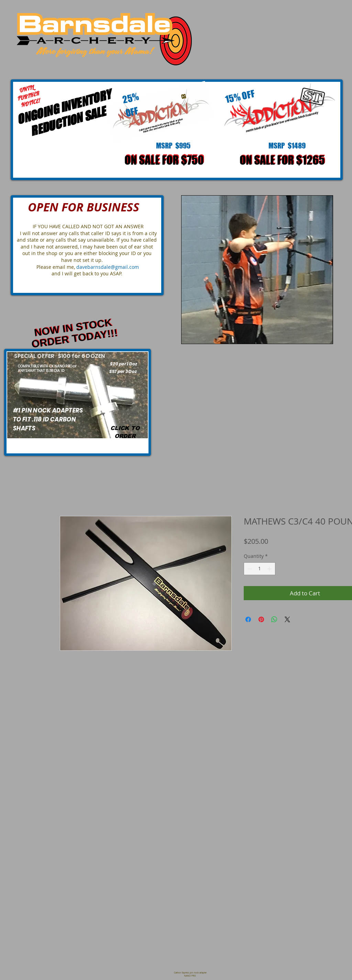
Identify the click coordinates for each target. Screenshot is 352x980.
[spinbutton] (260, 569)
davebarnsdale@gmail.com (108, 267)
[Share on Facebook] (248, 619)
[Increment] (270, 569)
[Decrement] (249, 569)
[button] (257, 270)
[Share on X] (287, 619)
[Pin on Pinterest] (261, 619)
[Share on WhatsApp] (274, 619)
